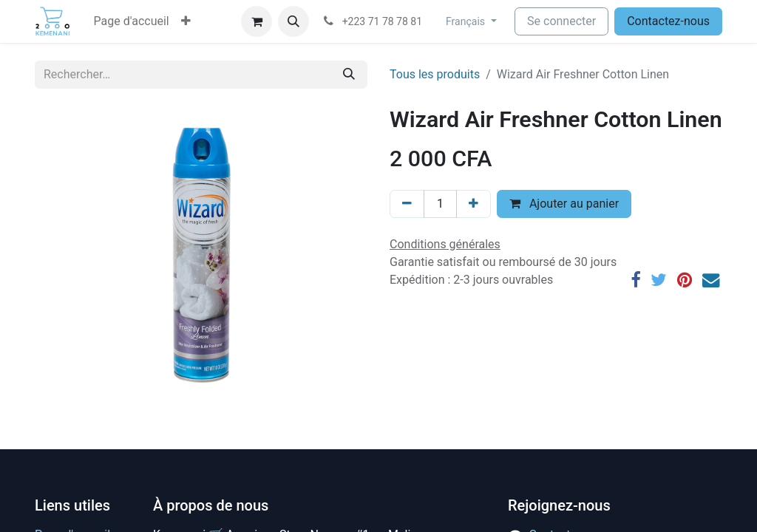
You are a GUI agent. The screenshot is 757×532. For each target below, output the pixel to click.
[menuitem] (132, 21)
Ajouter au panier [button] (564, 204)
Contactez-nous (668, 21)
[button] (186, 21)
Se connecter (561, 21)
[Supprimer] (407, 204)
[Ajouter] (473, 204)
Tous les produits (435, 74)
